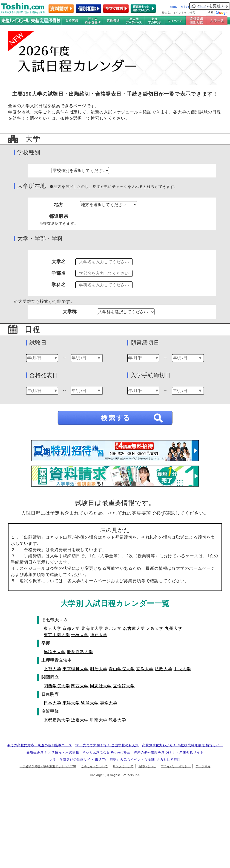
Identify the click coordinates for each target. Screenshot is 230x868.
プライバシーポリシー (176, 766)
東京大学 (52, 629)
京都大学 (71, 629)
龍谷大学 (117, 720)
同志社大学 (101, 686)
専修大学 (109, 703)
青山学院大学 (122, 669)
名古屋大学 (134, 629)
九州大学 (174, 629)
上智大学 (52, 669)
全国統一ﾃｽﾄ (177, 7)
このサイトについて (95, 766)
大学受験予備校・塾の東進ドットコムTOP (48, 766)
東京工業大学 (57, 635)
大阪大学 (155, 629)
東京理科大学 (76, 669)
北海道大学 (92, 629)
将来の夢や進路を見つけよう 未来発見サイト (169, 752)
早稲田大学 (55, 652)
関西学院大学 (57, 686)
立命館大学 (124, 686)
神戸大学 (99, 635)
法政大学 (164, 669)
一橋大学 (80, 635)
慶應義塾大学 (80, 652)
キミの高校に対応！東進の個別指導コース (39, 745)
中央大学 (182, 669)
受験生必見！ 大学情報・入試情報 (53, 752)
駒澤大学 (90, 703)
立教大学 (145, 669)
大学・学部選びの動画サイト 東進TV (78, 759)
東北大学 (113, 629)
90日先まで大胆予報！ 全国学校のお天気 (107, 745)
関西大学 (80, 686)
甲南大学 (99, 720)
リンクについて (123, 766)
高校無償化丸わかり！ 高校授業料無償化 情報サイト (183, 745)
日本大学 (52, 703)
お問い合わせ (147, 766)
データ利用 (203, 766)
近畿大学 (80, 720)
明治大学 (99, 669)
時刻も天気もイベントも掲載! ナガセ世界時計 (145, 759)
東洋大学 (71, 703)
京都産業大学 (57, 720)
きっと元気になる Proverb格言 (106, 752)
